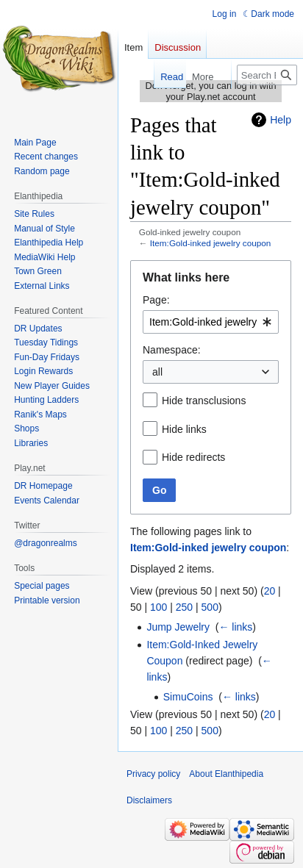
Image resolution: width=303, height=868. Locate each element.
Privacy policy (153, 774)
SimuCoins (188, 697)
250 (184, 607)
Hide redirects (193, 457)
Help (281, 120)
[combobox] (211, 322)
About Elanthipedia (226, 774)
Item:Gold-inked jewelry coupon (211, 243)
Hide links (184, 429)
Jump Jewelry (178, 627)
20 (270, 591)
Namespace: (172, 350)
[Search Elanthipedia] (267, 75)
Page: (156, 300)
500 (210, 607)
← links (235, 627)
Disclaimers (149, 800)
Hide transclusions (204, 401)
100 (158, 607)
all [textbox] (157, 372)
